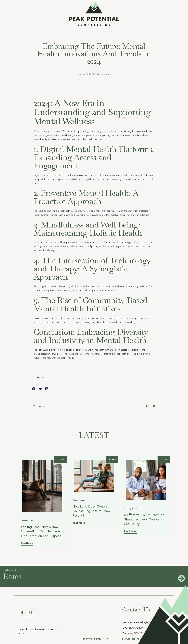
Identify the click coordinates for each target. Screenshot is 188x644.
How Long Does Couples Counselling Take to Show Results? (91, 511)
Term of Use (86, 639)
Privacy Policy (101, 639)
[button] (34, 389)
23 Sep (164, 460)
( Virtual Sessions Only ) (134, 639)
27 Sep (61, 460)
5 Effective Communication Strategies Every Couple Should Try (144, 519)
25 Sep (112, 460)
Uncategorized (27, 520)
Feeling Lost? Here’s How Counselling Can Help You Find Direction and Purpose (41, 531)
